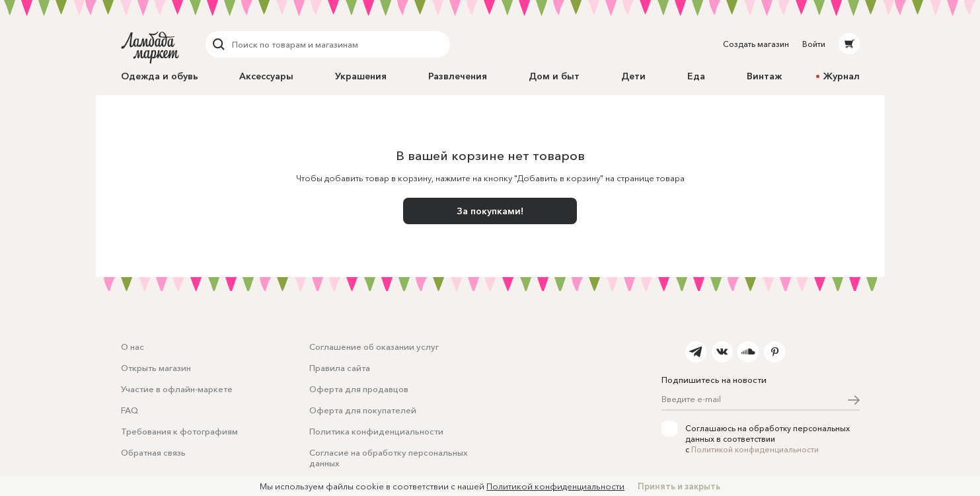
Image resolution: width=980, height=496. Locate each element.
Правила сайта (340, 368)
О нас (132, 347)
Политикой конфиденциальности (755, 449)
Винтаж (764, 76)
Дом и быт (554, 76)
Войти (814, 44)
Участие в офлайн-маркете (177, 389)
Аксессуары (266, 76)
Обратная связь (153, 452)
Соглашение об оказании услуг (374, 347)
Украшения (361, 76)
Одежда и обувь (160, 76)
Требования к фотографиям (179, 431)
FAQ (130, 410)
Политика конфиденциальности (376, 431)
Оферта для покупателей (363, 410)
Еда (696, 76)
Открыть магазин (156, 368)
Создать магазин (756, 44)
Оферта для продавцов (359, 389)
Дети (633, 76)
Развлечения (458, 76)
